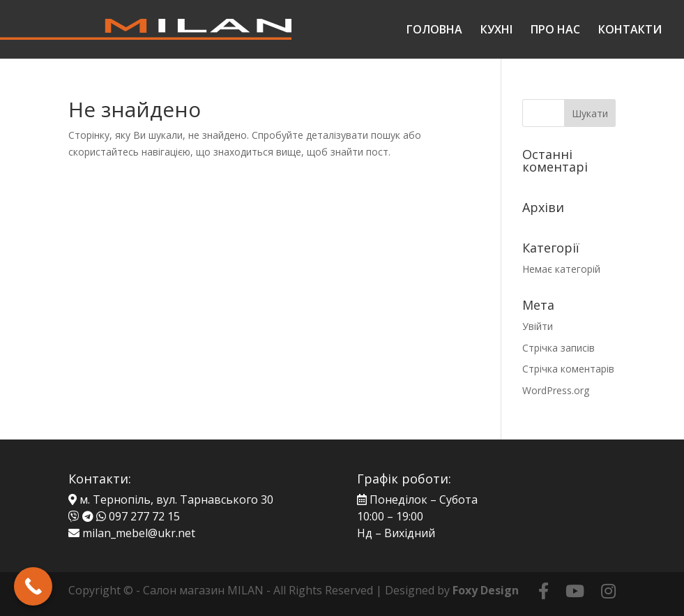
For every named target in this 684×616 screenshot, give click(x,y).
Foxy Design (486, 590)
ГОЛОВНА (434, 31)
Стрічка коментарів (568, 369)
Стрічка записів (558, 348)
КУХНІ (496, 31)
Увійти (538, 326)
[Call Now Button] (33, 586)
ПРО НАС (555, 31)
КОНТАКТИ (630, 31)
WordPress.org (556, 390)
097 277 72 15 (144, 516)
